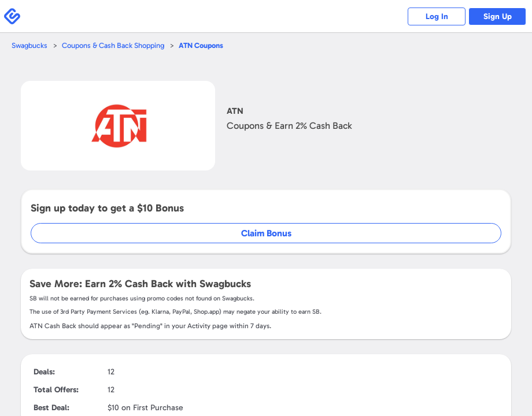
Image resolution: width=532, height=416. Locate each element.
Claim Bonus (266, 233)
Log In (437, 16)
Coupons (201, 45)
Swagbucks (29, 45)
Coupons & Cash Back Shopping (113, 45)
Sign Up (498, 16)
